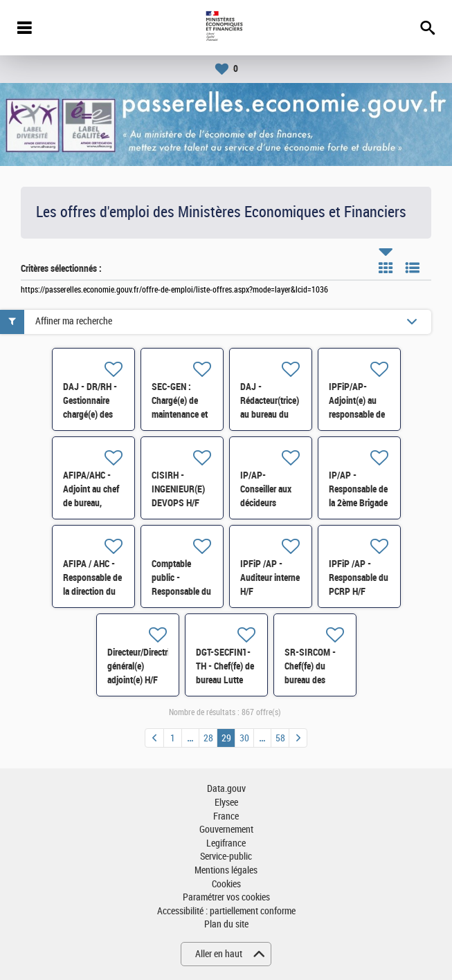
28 (208, 738)
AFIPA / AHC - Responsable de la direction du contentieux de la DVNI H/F (92, 591)
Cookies (226, 884)
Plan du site (226, 924)
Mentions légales (226, 870)
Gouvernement (226, 830)
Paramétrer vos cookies (226, 897)
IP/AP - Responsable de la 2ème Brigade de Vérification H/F (358, 503)
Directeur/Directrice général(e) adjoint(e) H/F (143, 666)
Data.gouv (226, 789)
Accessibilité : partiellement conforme (226, 911)
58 (280, 738)
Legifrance (226, 843)
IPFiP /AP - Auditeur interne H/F (270, 577)
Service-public (226, 857)
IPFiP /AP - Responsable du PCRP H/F (359, 577)
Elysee (226, 803)
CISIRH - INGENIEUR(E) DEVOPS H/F (178, 489)
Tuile (386, 268)
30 (244, 738)
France (226, 816)
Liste (413, 268)
